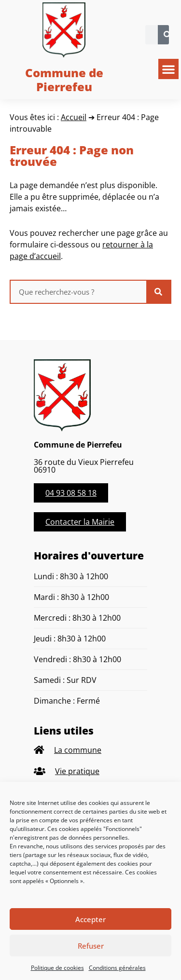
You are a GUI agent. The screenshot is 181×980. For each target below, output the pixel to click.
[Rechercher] (167, 35)
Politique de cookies (57, 968)
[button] (168, 69)
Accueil (74, 117)
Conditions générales (117, 968)
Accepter (90, 919)
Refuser (91, 946)
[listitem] (90, 750)
